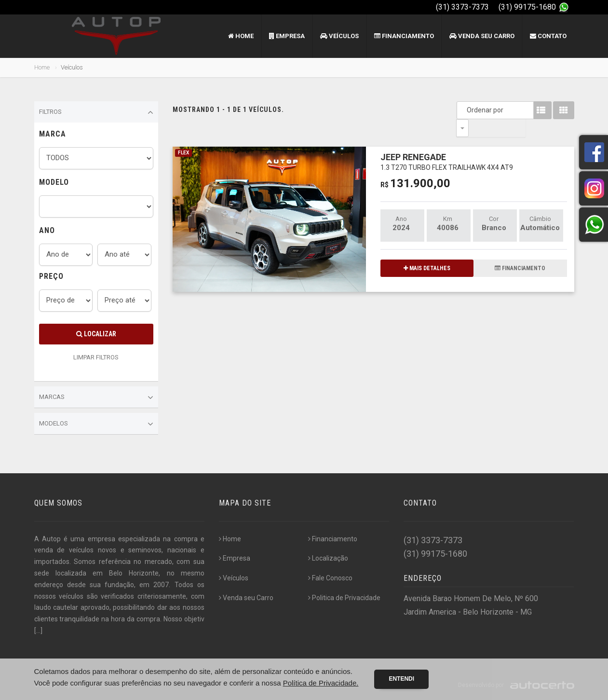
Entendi (401, 679)
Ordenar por (465, 110)
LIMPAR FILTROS (96, 357)
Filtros (96, 112)
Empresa (287, 36)
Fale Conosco (330, 578)
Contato (548, 36)
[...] (38, 631)
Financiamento (404, 36)
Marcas (96, 398)
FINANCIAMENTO (520, 250)
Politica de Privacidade (344, 598)
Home (241, 36)
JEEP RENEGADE (447, 144)
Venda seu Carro (482, 36)
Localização (328, 558)
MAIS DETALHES (427, 250)
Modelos (96, 424)
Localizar (96, 334)
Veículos (339, 36)
